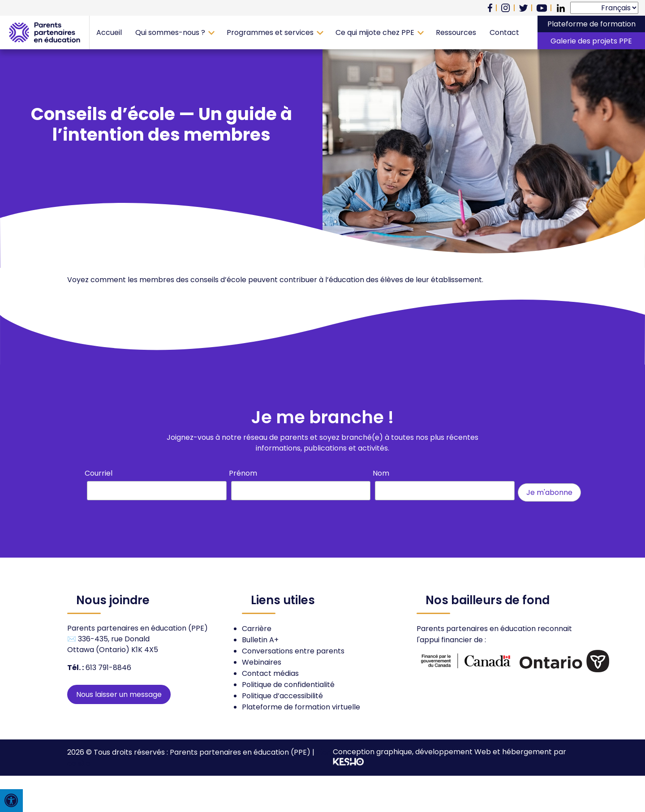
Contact (504, 32)
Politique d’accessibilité (282, 696)
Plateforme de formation (591, 24)
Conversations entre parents (293, 651)
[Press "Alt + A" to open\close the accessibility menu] (11, 801)
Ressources (456, 32)
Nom (381, 473)
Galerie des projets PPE (591, 41)
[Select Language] (604, 8)
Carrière (257, 629)
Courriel (99, 473)
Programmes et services (270, 32)
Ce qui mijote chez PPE (375, 32)
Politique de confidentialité (288, 685)
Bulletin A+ (260, 640)
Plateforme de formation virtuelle (301, 707)
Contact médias (270, 673)
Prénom (243, 473)
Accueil (109, 32)
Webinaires (262, 662)
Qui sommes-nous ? (170, 32)
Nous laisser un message (119, 694)
